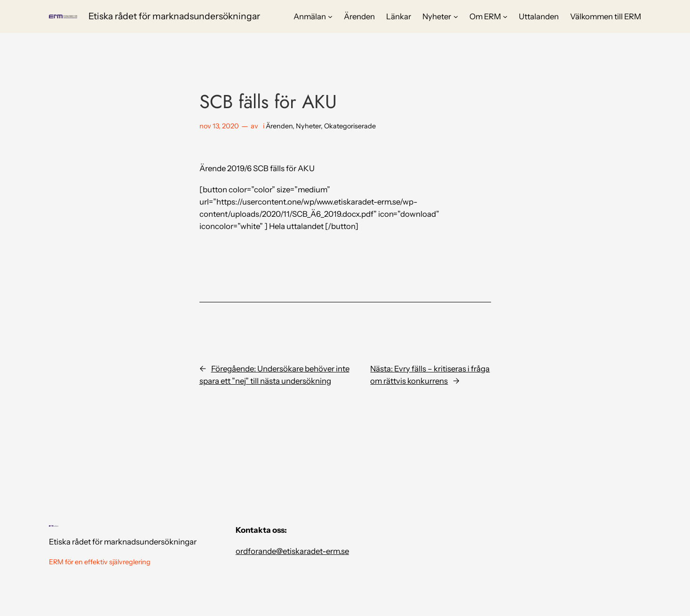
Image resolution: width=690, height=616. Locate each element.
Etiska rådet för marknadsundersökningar (174, 16)
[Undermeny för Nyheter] (456, 16)
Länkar (399, 16)
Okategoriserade (350, 126)
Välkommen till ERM (606, 16)
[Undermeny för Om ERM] (505, 16)
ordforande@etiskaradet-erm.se (292, 551)
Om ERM (485, 16)
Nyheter (437, 16)
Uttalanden (539, 16)
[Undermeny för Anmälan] (330, 16)
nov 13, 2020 (219, 126)
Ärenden (359, 16)
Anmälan (310, 16)
